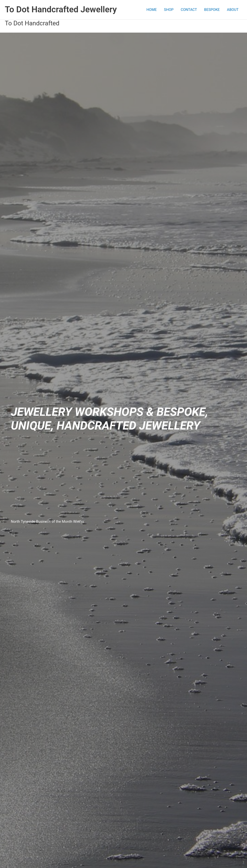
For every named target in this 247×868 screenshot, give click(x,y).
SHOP (169, 10)
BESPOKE (212, 10)
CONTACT (189, 10)
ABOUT (233, 10)
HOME (152, 10)
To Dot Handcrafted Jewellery (61, 10)
